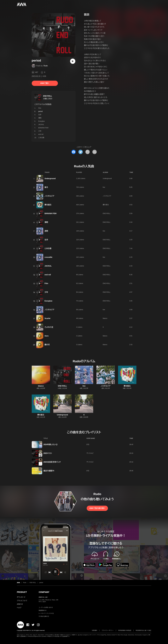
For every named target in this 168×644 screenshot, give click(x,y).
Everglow (42, 121)
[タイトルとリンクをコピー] (88, 152)
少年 (40, 131)
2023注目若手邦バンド (52, 462)
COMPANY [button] (44, 592)
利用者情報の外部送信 (125, 630)
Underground (50, 179)
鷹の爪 (47, 345)
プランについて (22, 601)
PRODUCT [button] (22, 592)
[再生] (73, 61)
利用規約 (95, 630)
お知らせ (20, 604)
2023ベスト (48, 453)
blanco (105, 318)
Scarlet (47, 318)
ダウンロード (21, 597)
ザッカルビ (90, 453)
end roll (41, 134)
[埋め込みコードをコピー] (95, 152)
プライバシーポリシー (108, 630)
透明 (46, 231)
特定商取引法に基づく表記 (143, 630)
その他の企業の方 (44, 616)
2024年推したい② (51, 445)
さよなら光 (49, 327)
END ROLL (48, 96)
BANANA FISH (43, 128)
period (41, 583)
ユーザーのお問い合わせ (46, 607)
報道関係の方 (43, 610)
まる (88, 444)
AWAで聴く (45, 83)
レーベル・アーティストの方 (46, 613)
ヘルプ (19, 608)
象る (46, 187)
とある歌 (41, 138)
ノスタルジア (49, 196)
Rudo (46, 66)
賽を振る (48, 205)
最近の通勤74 (49, 471)
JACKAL (41, 124)
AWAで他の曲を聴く (97, 508)
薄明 (40, 118)
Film (40, 108)
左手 (40, 115)
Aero (47, 336)
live (104, 187)
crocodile (48, 257)
